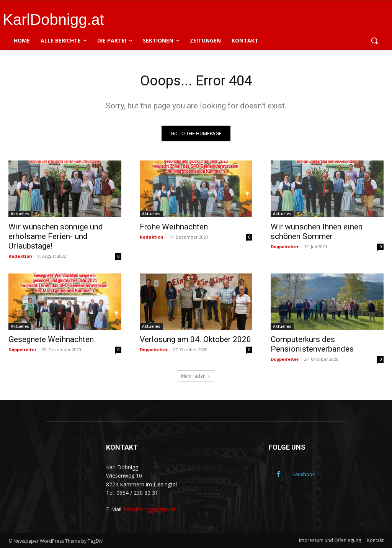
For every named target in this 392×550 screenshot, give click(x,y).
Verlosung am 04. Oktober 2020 (195, 341)
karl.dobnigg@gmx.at (150, 511)
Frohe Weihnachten (174, 228)
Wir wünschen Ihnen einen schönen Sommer (317, 233)
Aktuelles (20, 215)
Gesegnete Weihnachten (51, 341)
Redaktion (20, 258)
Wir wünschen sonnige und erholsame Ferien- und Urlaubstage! (56, 238)
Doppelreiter (285, 248)
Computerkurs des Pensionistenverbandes (312, 346)
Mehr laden (196, 378)
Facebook (304, 476)
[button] (374, 41)
